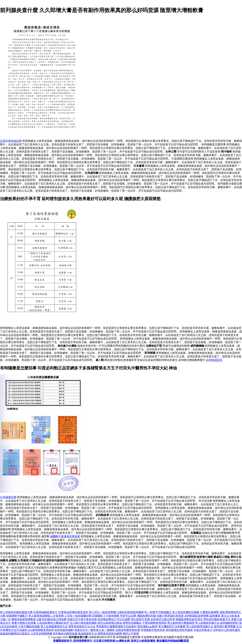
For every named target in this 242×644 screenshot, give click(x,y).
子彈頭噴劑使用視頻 (154, 623)
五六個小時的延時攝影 (83, 623)
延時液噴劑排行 (83, 641)
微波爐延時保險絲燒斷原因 (173, 641)
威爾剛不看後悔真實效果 (65, 536)
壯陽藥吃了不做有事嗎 (106, 616)
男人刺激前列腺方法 (207, 623)
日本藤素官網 (8, 497)
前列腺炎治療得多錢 (65, 634)
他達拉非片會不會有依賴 (82, 619)
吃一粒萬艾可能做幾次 (158, 612)
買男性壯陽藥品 (132, 623)
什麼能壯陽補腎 (209, 612)
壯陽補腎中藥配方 (17, 616)
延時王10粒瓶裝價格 (143, 641)
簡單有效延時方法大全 (82, 626)
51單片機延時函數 (29, 626)
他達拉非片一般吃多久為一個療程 (95, 630)
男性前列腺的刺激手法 (217, 619)
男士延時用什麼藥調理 (181, 623)
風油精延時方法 (87, 634)
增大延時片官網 (140, 619)
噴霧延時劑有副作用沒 (189, 619)
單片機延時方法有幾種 (172, 626)
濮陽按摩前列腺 (146, 616)
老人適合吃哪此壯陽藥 (186, 612)
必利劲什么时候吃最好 (227, 630)
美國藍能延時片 (63, 641)
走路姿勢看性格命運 (128, 630)
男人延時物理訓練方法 (200, 626)
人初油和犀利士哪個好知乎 (53, 623)
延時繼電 (215, 616)
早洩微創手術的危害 (153, 630)
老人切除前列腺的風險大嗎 (16, 612)
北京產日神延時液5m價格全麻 (111, 641)
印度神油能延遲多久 (45, 612)
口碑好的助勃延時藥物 (130, 612)
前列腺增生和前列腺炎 (179, 630)
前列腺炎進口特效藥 (54, 619)
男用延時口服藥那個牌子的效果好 (116, 626)
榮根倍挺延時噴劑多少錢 (26, 619)
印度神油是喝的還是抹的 (73, 612)
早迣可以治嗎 (128, 616)
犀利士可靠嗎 (131, 634)
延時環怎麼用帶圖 (225, 626)
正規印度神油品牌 (11, 141)
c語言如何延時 (9, 626)
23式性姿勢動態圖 (41, 634)
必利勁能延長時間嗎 (197, 616)
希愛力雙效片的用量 (24, 623)
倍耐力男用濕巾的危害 (170, 616)
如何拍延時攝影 (64, 630)
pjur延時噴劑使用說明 (41, 630)
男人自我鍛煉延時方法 (54, 626)
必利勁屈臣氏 (214, 360)
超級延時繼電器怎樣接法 (15, 634)
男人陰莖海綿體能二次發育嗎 (46, 616)
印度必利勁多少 (203, 630)
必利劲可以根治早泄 (163, 619)
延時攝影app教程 (148, 626)
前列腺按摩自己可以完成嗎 (114, 619)
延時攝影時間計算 (231, 623)
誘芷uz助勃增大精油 (110, 623)
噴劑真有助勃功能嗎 (110, 634)
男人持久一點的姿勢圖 (102, 612)
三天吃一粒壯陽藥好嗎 (78, 616)
